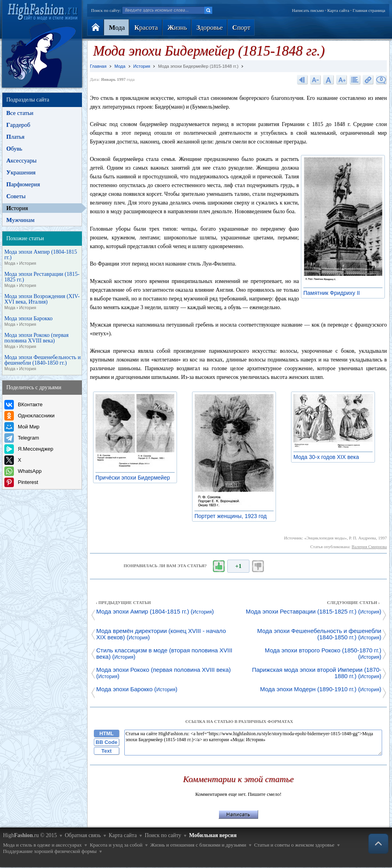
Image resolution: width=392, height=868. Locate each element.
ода (117, 28)
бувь (14, 149)
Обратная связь (83, 835)
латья (15, 137)
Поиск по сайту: (106, 10)
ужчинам (20, 220)
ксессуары (21, 161)
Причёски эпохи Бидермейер (135, 478)
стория (17, 208)
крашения (21, 172)
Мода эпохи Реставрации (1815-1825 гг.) (42, 280)
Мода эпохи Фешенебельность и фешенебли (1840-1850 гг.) (43, 363)
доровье (209, 28)
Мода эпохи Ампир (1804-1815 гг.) (41, 258)
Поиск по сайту (163, 835)
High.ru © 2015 (30, 835)
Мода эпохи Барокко (29, 321)
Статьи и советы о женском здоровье (294, 845)
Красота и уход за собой (116, 845)
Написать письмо (308, 10)
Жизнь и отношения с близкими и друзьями (198, 845)
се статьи (20, 113)
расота (146, 28)
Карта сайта (338, 10)
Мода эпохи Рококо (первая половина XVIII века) (36, 341)
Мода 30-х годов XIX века (328, 457)
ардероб (18, 125)
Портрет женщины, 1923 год (233, 516)
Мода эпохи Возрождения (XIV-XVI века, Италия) (42, 302)
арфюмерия (23, 184)
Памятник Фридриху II (334, 293)
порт (242, 28)
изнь (177, 28)
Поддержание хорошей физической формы (50, 851)
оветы (16, 196)
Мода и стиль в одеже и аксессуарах (42, 845)
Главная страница (369, 10)
